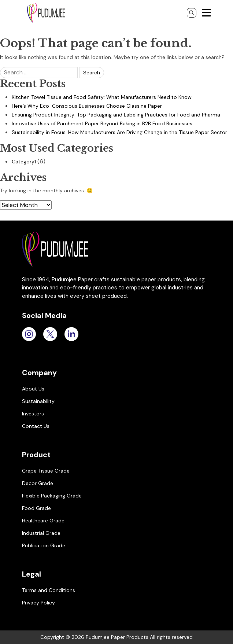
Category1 (24, 162)
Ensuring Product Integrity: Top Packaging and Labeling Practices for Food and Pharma (116, 115)
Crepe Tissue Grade (46, 471)
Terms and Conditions (49, 590)
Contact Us (36, 426)
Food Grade (36, 508)
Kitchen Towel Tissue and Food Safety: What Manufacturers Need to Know (102, 97)
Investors (33, 414)
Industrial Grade (41, 533)
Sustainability (38, 401)
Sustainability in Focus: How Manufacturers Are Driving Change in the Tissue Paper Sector (119, 132)
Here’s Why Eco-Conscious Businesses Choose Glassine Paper (87, 106)
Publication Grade (44, 545)
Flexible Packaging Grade (52, 496)
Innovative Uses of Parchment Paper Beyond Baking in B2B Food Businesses (102, 123)
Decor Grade (38, 483)
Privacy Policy (38, 603)
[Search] (192, 13)
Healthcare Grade (43, 521)
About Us (33, 389)
